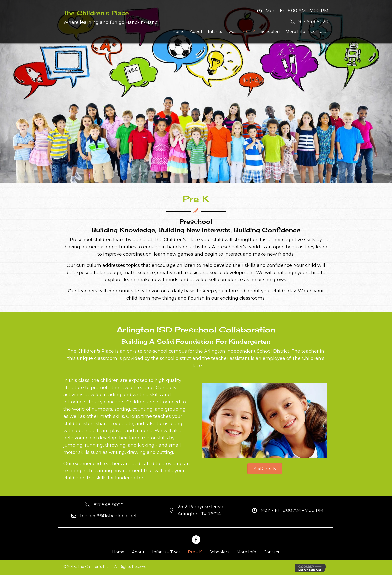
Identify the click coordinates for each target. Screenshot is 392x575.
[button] (265, 469)
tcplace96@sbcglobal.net (109, 516)
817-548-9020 (313, 22)
